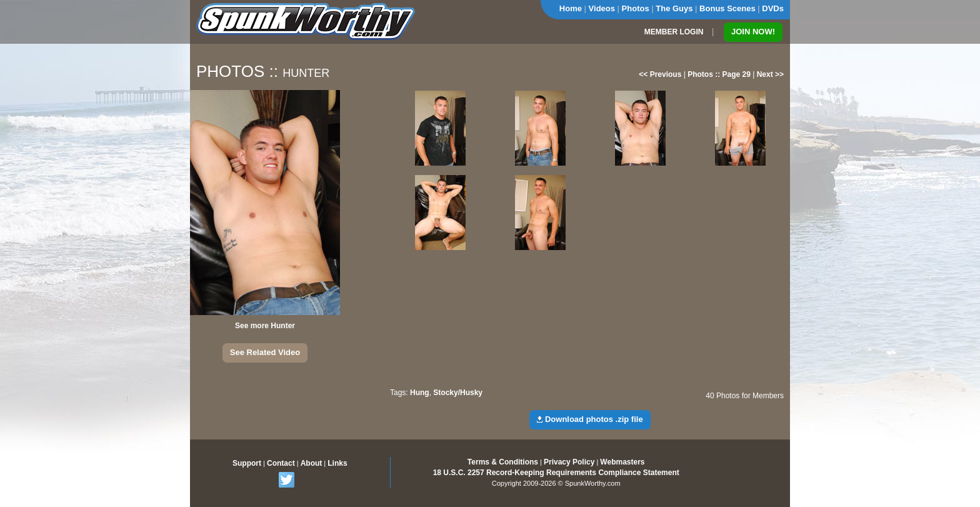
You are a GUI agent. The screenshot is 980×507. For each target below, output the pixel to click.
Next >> (770, 74)
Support (247, 463)
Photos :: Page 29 (719, 74)
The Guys (674, 8)
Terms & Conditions (503, 462)
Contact (281, 463)
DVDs (773, 8)
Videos (602, 8)
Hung (420, 393)
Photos (636, 8)
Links (337, 463)
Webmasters (622, 462)
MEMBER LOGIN (674, 32)
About (312, 463)
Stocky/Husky (458, 393)
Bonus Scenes (727, 8)
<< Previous (660, 74)
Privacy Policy (569, 462)
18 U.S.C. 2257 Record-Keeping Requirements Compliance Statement (556, 473)
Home (571, 8)
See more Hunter (265, 326)
